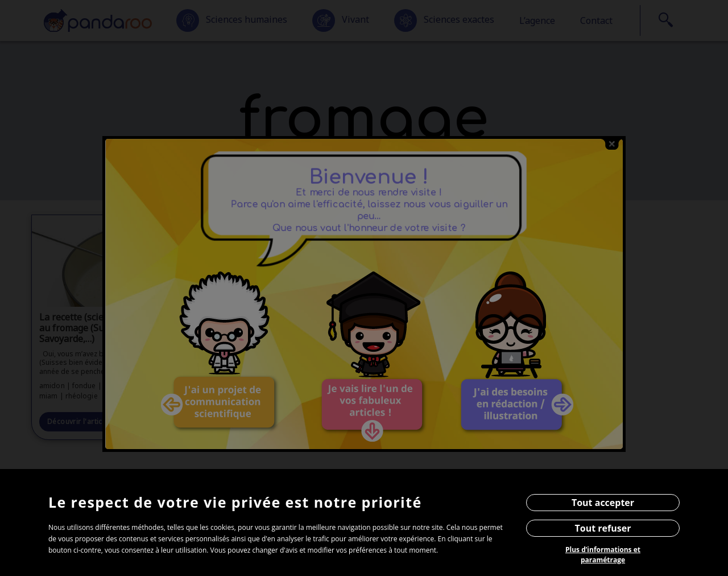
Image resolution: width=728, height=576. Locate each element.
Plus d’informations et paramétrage (603, 555)
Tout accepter (603, 503)
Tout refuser (603, 528)
